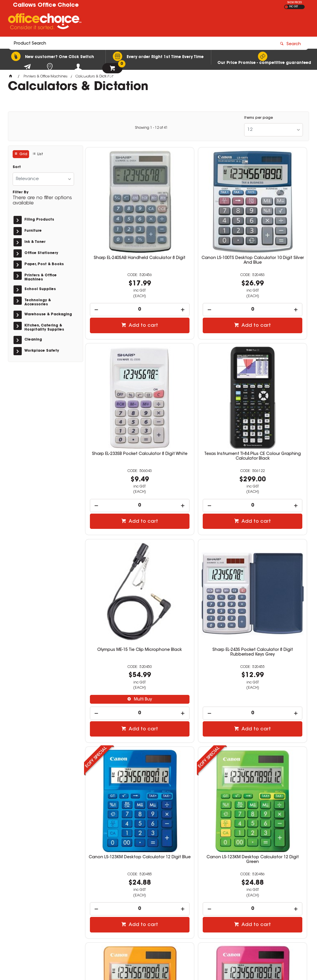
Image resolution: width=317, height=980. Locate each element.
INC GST (294, 7)
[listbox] (274, 130)
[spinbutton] (121, 273)
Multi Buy (199, 431)
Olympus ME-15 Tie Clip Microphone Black (196, 384)
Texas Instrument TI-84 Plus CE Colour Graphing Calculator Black (121, 387)
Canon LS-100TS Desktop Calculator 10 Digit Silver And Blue (196, 226)
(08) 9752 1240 (188, 887)
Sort (17, 167)
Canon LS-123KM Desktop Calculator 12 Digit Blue (121, 557)
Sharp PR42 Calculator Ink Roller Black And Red (196, 718)
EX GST (286, 7)
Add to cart (124, 289)
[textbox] (124, 23)
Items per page (259, 118)
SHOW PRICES (295, 3)
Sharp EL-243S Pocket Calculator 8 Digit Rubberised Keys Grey (271, 387)
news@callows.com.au (194, 893)
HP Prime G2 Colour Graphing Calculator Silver (271, 718)
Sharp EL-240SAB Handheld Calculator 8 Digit (121, 224)
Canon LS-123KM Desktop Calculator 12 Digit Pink (121, 718)
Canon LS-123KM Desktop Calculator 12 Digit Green (196, 557)
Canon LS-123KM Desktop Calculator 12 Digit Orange (271, 557)
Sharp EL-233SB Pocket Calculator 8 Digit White (271, 224)
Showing (151, 128)
